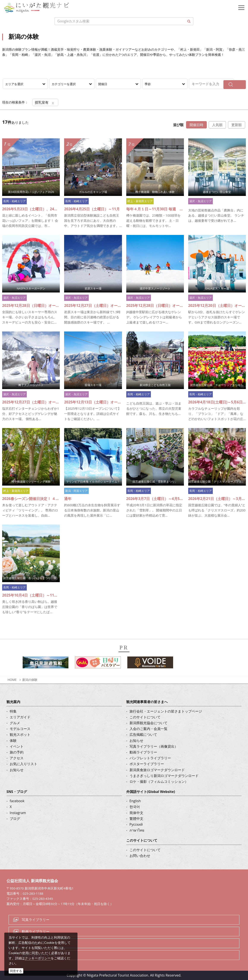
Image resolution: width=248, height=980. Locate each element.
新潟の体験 (30, 680)
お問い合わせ (140, 856)
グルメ (15, 723)
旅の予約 (17, 752)
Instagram (18, 813)
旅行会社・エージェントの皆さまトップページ (166, 711)
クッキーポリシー (38, 958)
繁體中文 (136, 819)
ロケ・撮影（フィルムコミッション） (159, 781)
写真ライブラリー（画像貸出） (154, 746)
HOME (12, 680)
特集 (13, 711)
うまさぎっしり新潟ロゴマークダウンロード (164, 776)
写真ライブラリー (36, 920)
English (135, 801)
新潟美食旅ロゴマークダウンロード (157, 770)
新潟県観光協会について (148, 723)
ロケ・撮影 (30, 943)
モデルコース (20, 729)
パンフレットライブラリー (150, 758)
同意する (16, 971)
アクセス (17, 758)
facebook (17, 801)
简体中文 (136, 813)
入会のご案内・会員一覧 (148, 729)
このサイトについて (145, 717)
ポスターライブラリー (147, 764)
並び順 (178, 125)
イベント (17, 746)
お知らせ (17, 770)
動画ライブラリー (143, 752)
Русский (136, 824)
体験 (13, 741)
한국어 (135, 807)
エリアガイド (20, 717)
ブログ (15, 819)
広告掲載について (143, 735)
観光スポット (20, 735)
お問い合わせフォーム (39, 955)
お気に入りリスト (24, 764)
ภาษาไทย (137, 830)
